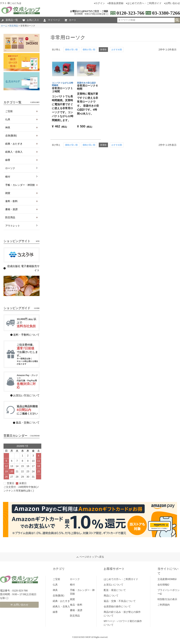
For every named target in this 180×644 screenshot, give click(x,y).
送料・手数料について (26, 335)
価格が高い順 (89, 50)
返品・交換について (28, 422)
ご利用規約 (164, 605)
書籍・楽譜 (76, 610)
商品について (111, 596)
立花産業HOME (166, 579)
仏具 (55, 585)
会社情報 (162, 585)
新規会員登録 (116, 3)
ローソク (10, 168)
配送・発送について (115, 590)
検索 (177, 20)
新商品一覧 (10, 20)
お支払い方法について (26, 395)
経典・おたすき (61, 601)
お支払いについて (114, 585)
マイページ (52, 20)
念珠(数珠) (58, 596)
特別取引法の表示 (167, 599)
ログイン (100, 3)
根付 (8, 177)
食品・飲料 (76, 605)
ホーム (4, 26)
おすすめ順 (117, 50)
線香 (55, 612)
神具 (55, 590)
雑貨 (72, 599)
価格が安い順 (71, 50)
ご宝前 (56, 579)
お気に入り (31, 20)
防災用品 (14, 26)
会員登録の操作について (117, 606)
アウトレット (13, 226)
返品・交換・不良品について (120, 601)
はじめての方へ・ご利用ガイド (144, 3)
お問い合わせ (21, 605)
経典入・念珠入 (61, 606)
